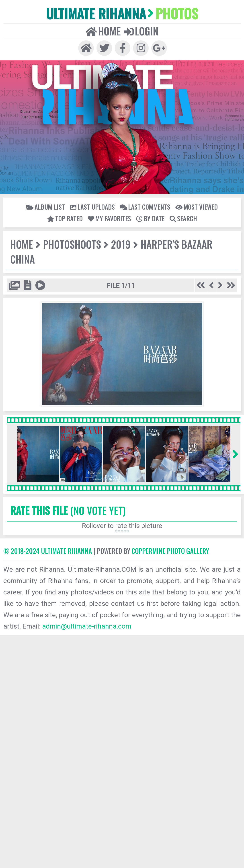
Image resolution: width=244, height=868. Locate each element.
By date (150, 218)
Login (141, 31)
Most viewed (197, 207)
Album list (46, 207)
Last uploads (92, 207)
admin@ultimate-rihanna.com (87, 626)
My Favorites (109, 218)
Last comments (145, 207)
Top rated (65, 218)
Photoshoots (72, 244)
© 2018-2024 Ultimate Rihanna (48, 551)
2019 (121, 244)
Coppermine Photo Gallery (170, 551)
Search (183, 218)
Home (103, 31)
